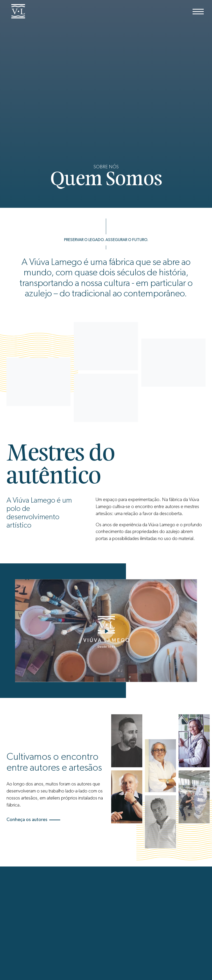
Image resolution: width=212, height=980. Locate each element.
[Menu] (198, 11)
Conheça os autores (33, 820)
